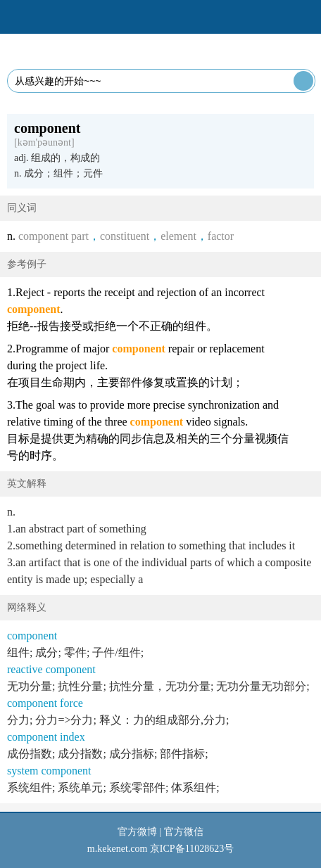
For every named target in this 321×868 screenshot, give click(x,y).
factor (221, 236)
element (178, 236)
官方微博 (137, 832)
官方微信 (184, 832)
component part (53, 236)
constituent (125, 236)
